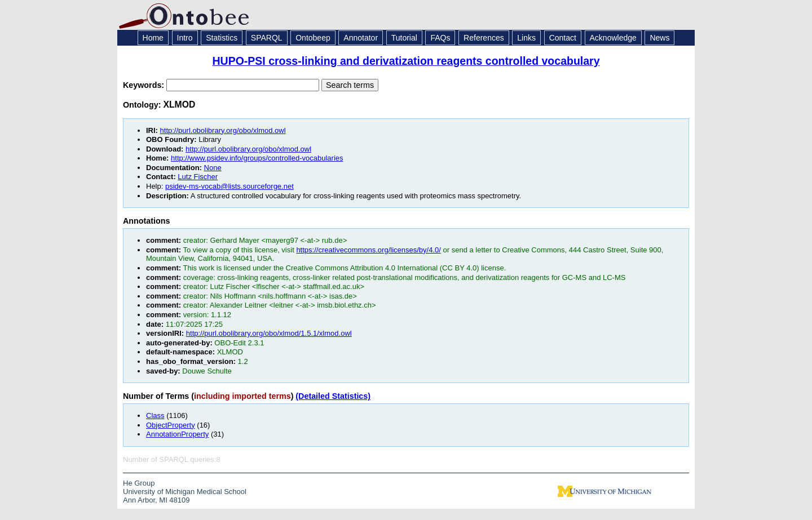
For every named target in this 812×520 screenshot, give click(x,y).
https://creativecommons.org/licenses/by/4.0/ (369, 250)
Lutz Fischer (198, 177)
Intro (185, 38)
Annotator (361, 38)
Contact (563, 38)
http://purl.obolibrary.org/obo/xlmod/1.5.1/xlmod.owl (269, 333)
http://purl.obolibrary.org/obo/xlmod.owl (223, 130)
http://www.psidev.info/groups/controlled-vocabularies (257, 158)
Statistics (222, 38)
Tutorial (404, 38)
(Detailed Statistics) (333, 396)
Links (526, 38)
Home (153, 38)
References (484, 38)
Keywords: (145, 85)
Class (155, 415)
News (659, 38)
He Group (139, 483)
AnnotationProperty (177, 434)
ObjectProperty (171, 425)
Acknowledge (613, 38)
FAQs (440, 38)
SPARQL (267, 38)
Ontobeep (313, 38)
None (213, 168)
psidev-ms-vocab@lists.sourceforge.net (230, 186)
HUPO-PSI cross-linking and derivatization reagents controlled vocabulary (406, 61)
